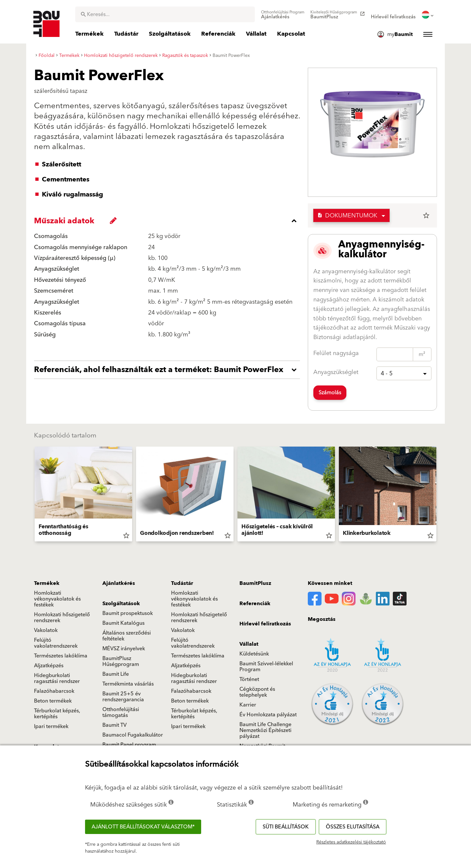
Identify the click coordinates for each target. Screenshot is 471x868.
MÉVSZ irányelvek (124, 649)
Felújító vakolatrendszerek (56, 643)
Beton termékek (53, 701)
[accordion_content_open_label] (169, 370)
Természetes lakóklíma (61, 656)
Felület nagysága (336, 353)
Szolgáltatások (121, 604)
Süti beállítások (286, 827)
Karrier (248, 705)
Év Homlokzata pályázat (268, 715)
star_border (426, 215)
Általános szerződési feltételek (127, 636)
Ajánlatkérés (119, 583)
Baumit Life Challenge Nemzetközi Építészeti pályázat (265, 730)
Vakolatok (46, 630)
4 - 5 (387, 374)
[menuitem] (283, 15)
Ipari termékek (51, 726)
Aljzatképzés (49, 666)
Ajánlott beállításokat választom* (143, 827)
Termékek (47, 583)
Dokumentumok (347, 216)
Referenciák (255, 604)
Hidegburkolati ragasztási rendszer (57, 678)
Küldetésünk (254, 654)
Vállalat (249, 644)
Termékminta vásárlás (128, 684)
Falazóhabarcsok (54, 691)
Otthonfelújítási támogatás (121, 712)
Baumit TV (114, 725)
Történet (249, 679)
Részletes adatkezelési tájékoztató (351, 842)
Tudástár (182, 583)
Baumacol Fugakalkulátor (133, 735)
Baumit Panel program (129, 745)
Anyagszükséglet (336, 372)
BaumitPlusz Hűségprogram (121, 661)
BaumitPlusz (255, 583)
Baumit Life (116, 674)
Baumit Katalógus (123, 623)
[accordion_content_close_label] (169, 221)
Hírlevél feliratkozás (265, 624)
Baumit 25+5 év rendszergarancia (123, 697)
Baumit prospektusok (128, 613)
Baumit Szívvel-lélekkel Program (266, 667)
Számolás (330, 393)
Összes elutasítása (353, 827)
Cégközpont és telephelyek (257, 692)
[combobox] (165, 14)
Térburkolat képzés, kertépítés (57, 714)
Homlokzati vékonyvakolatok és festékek (57, 599)
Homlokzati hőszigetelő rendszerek (62, 618)
